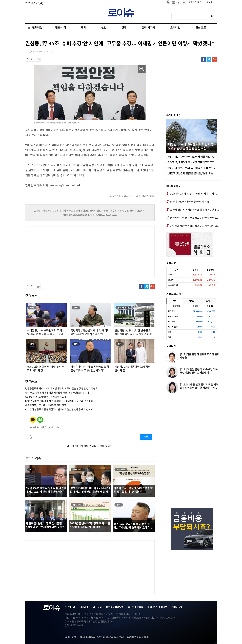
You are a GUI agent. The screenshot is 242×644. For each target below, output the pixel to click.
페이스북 (204, 59)
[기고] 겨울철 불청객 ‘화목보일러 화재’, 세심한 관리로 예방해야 (199, 371)
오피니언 (175, 28)
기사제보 (84, 607)
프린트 (38, 59)
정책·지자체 (148, 28)
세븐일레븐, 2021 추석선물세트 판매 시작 (46, 405)
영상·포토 (201, 28)
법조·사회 (61, 28)
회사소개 (210, 3)
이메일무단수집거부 (157, 607)
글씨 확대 (32, 59)
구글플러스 (214, 59)
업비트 (191, 301)
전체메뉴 (37, 28)
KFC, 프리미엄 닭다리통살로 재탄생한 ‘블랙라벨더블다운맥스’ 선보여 (59, 401)
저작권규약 (177, 607)
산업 (104, 28)
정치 (84, 28)
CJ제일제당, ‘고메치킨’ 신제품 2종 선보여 (46, 397)
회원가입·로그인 (196, 3)
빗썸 (175, 301)
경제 (124, 28)
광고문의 (97, 607)
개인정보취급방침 (115, 607)
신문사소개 (70, 607)
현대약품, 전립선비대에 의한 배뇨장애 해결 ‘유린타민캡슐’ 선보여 (57, 393)
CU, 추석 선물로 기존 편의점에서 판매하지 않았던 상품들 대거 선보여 (59, 410)
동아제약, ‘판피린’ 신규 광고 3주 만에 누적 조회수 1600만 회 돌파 (193, 218)
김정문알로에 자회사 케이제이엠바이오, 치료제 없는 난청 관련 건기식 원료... (62, 389)
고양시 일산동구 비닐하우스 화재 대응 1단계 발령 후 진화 (193, 210)
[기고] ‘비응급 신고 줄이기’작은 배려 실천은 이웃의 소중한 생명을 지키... (199, 386)
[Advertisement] (59, 251)
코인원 (208, 301)
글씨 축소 (28, 59)
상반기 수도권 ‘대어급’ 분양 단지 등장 (188, 202)
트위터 (209, 59)
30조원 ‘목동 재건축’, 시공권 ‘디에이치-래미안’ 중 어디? (193, 194)
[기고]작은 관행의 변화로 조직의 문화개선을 (200, 356)
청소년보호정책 (136, 607)
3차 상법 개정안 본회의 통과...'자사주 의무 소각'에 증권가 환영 (193, 226)
